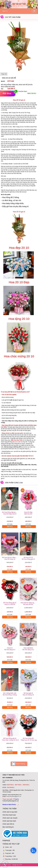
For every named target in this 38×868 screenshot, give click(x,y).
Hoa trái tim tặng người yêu (29, 603)
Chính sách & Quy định (10, 812)
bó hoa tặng (8, 471)
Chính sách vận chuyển (10, 818)
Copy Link (4, 74)
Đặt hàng (10, 527)
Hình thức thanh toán (9, 815)
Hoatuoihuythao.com (7, 451)
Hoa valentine (28, 648)
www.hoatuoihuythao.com (15, 795)
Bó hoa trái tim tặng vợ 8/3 (10, 557)
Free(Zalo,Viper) (23, 91)
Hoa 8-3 (10, 648)
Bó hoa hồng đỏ (28, 738)
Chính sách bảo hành (9, 821)
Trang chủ (5, 11)
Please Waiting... (19, 764)
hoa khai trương (17, 471)
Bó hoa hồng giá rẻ (10, 603)
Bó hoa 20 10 (28, 557)
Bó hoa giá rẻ (28, 693)
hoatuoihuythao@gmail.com (14, 796)
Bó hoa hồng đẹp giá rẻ (10, 512)
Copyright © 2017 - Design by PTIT (11, 865)
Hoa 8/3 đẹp (28, 512)
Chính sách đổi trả (8, 824)
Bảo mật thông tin (8, 827)
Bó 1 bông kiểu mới (10, 693)
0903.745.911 (32, 93)
